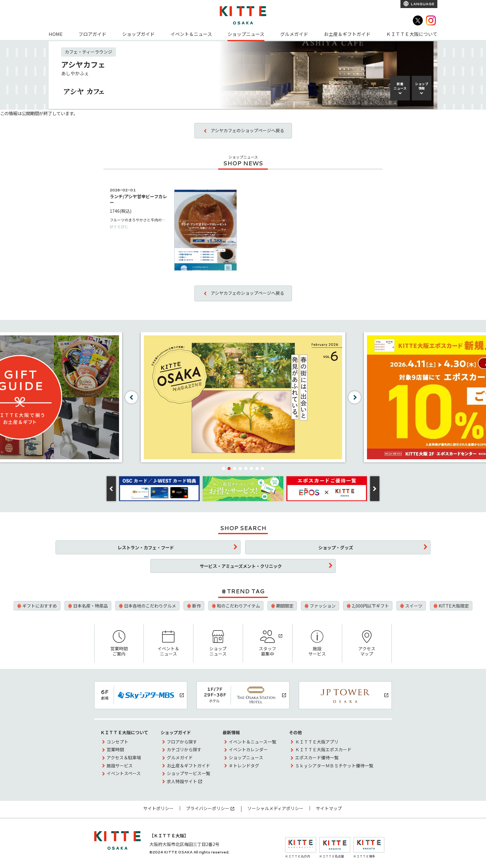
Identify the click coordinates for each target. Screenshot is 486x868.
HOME (56, 34)
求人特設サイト (182, 781)
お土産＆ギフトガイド (347, 34)
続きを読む (119, 227)
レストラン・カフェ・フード (146, 547)
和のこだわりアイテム (239, 606)
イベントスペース (124, 773)
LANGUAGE (422, 4)
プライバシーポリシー (208, 808)
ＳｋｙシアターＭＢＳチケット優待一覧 (334, 765)
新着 (400, 86)
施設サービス (317, 644)
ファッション (323, 606)
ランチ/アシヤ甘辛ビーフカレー (138, 199)
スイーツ (414, 606)
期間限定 (285, 606)
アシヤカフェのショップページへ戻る (247, 130)
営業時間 (115, 749)
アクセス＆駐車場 (124, 757)
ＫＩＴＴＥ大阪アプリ (317, 742)
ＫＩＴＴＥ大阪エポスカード (323, 749)
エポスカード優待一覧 (317, 757)
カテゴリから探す (184, 749)
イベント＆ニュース (191, 34)
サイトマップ (329, 808)
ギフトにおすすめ (40, 606)
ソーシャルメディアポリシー (275, 808)
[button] (223, 469)
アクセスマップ (367, 644)
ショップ (422, 86)
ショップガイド (138, 34)
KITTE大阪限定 (454, 606)
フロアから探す (182, 742)
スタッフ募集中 (268, 644)
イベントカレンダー (248, 749)
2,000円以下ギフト (370, 606)
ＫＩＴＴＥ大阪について (412, 34)
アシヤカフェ (83, 64)
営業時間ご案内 (119, 644)
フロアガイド (92, 34)
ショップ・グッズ (336, 547)
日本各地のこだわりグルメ (150, 606)
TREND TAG (246, 591)
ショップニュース (246, 34)
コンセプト (117, 742)
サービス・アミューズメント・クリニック (241, 566)
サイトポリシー (158, 808)
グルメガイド (294, 34)
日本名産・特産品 (91, 606)
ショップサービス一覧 (188, 773)
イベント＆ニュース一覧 (252, 742)
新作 (197, 606)
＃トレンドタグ (244, 765)
